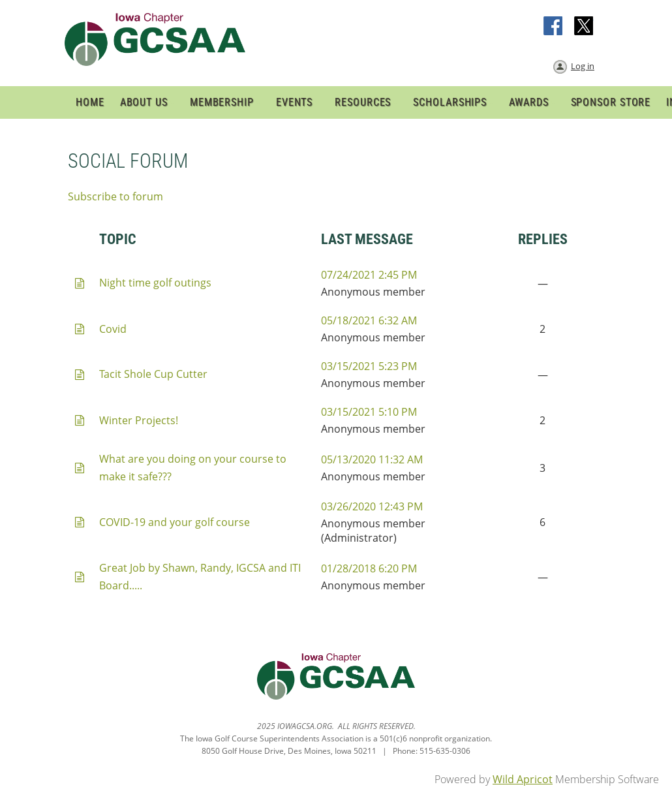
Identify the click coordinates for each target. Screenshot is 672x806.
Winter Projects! (139, 420)
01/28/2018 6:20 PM (369, 568)
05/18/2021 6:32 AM (369, 320)
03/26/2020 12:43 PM (372, 506)
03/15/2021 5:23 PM (369, 366)
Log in (583, 66)
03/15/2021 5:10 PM (369, 412)
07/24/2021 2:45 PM (369, 275)
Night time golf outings (155, 283)
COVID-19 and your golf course (175, 522)
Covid (113, 329)
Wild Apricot (523, 779)
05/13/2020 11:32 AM (372, 459)
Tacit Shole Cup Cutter (153, 374)
